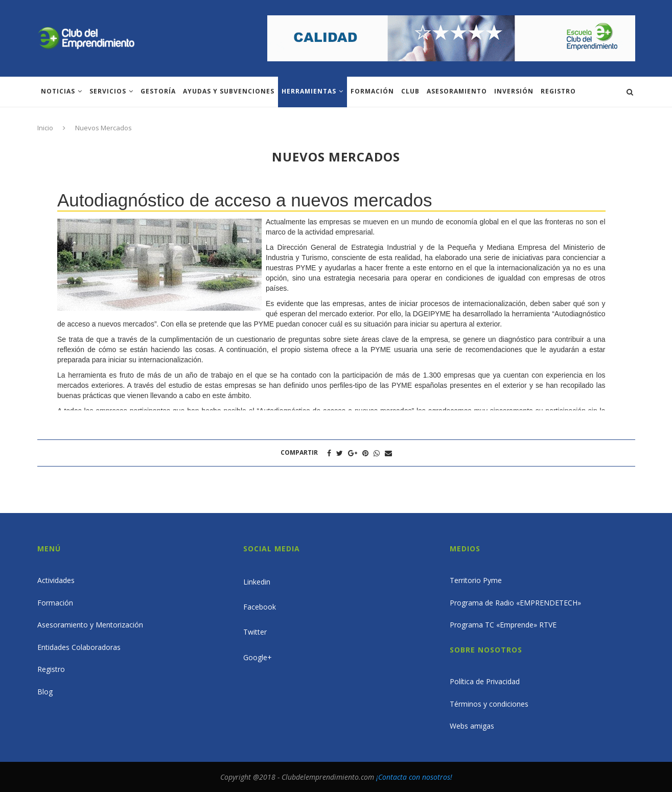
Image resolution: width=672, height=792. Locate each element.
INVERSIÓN (514, 91)
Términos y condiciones (489, 704)
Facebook (260, 607)
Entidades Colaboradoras (79, 647)
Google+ (258, 657)
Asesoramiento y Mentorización (90, 625)
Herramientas (309, 91)
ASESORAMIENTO (457, 91)
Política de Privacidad (485, 681)
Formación (372, 91)
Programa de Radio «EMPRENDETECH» (515, 603)
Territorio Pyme (476, 580)
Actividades (56, 580)
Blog (45, 692)
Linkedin (257, 582)
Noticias (58, 91)
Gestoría (158, 91)
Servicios (108, 91)
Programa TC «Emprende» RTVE (503, 625)
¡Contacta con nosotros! (414, 777)
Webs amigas (472, 726)
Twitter (255, 632)
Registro (558, 91)
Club (410, 91)
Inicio (45, 128)
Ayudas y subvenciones (229, 91)
